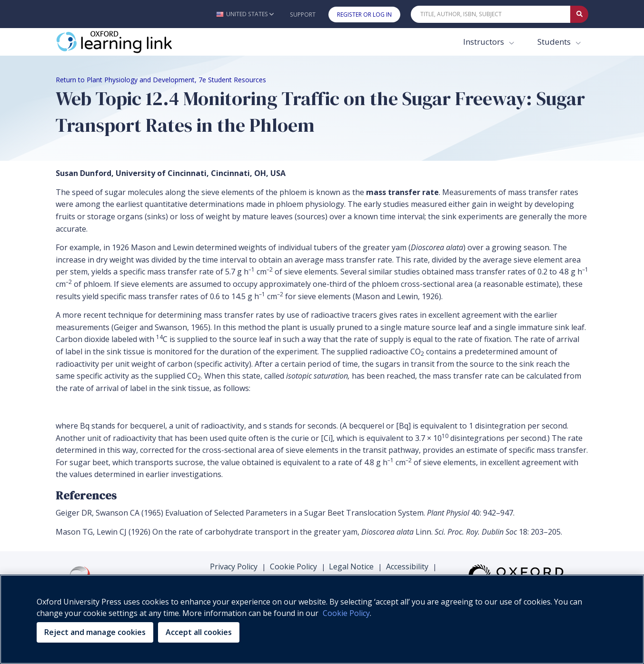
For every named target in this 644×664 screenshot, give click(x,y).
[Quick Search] (491, 14)
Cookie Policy (293, 566)
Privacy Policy (234, 566)
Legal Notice (351, 566)
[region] (322, 619)
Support (303, 15)
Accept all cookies (199, 632)
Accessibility (407, 566)
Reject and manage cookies (95, 632)
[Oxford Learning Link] (127, 42)
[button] (245, 14)
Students (555, 42)
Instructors (485, 42)
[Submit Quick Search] (579, 14)
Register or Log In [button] (364, 15)
